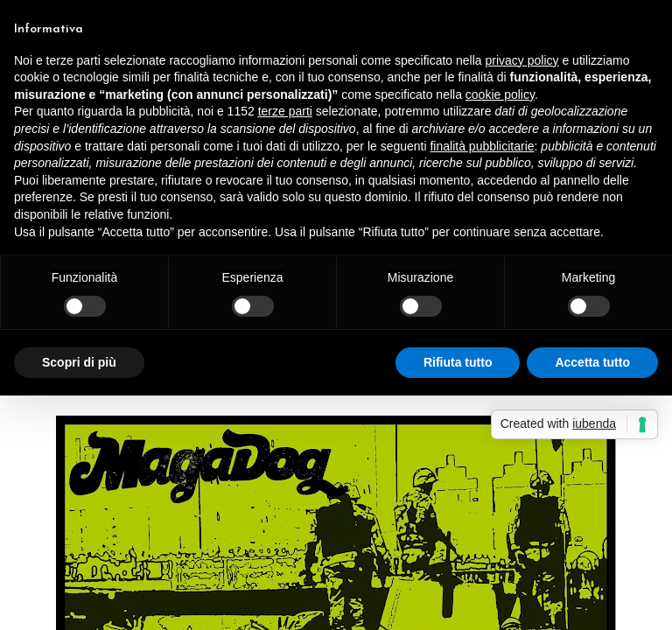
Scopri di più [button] (79, 362)
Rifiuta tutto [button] (458, 362)
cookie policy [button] (500, 94)
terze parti (285, 111)
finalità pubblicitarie (482, 146)
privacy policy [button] (522, 60)
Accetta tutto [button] (592, 362)
